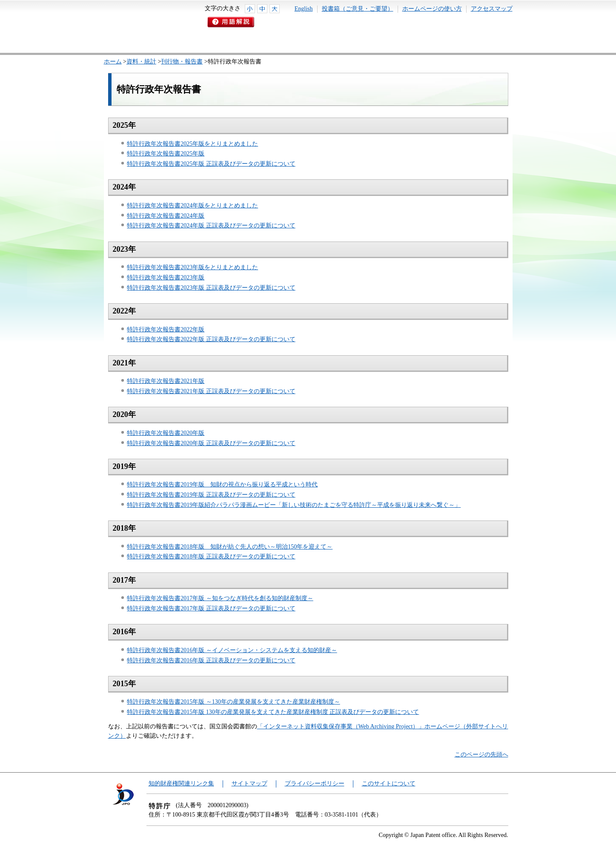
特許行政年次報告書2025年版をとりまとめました (192, 144)
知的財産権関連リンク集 (181, 784)
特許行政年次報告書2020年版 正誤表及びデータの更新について (211, 443)
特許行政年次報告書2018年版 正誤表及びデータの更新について (211, 556)
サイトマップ (249, 784)
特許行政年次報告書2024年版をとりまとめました (192, 206)
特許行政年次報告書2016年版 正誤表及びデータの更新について (211, 660)
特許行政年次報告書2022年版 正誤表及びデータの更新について (211, 339)
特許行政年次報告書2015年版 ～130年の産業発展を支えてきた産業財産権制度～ (234, 702)
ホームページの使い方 (432, 9)
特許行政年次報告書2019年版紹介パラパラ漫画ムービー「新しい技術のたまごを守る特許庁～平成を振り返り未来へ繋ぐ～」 (294, 505)
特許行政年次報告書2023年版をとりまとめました (192, 267)
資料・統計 (141, 62)
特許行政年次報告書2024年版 (166, 216)
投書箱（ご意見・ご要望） (358, 9)
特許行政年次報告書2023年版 (166, 277)
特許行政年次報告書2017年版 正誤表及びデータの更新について (211, 608)
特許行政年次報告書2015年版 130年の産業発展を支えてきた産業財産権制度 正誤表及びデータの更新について (273, 712)
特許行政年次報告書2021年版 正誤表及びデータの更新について (211, 391)
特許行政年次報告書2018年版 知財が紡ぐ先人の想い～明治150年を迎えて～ (230, 547)
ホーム (113, 62)
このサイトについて (389, 784)
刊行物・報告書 (182, 62)
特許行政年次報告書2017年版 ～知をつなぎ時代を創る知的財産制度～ (220, 598)
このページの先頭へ (481, 755)
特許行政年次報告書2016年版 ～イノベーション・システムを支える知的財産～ (232, 650)
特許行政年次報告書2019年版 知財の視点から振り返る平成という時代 (222, 485)
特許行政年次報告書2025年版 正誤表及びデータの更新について (211, 164)
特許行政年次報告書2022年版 (166, 329)
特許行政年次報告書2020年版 (166, 433)
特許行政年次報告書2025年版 (166, 154)
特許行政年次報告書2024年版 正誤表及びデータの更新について (211, 226)
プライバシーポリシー (315, 784)
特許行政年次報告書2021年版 (166, 381)
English (304, 9)
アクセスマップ (492, 9)
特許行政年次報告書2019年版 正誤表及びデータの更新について (211, 495)
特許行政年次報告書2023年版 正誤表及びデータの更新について (211, 288)
